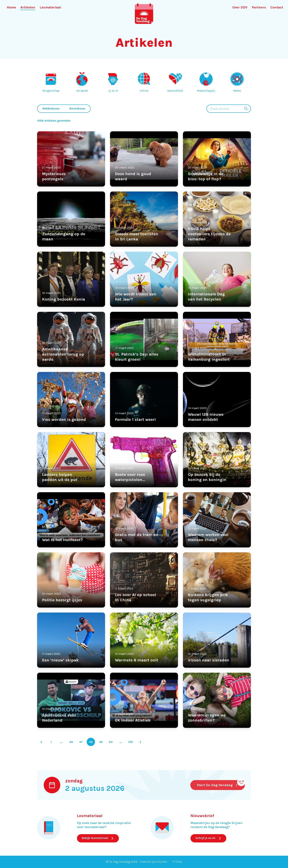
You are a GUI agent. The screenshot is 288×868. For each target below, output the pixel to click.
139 (130, 742)
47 (81, 742)
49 (101, 742)
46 (71, 742)
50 (111, 742)
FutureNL (162, 862)
